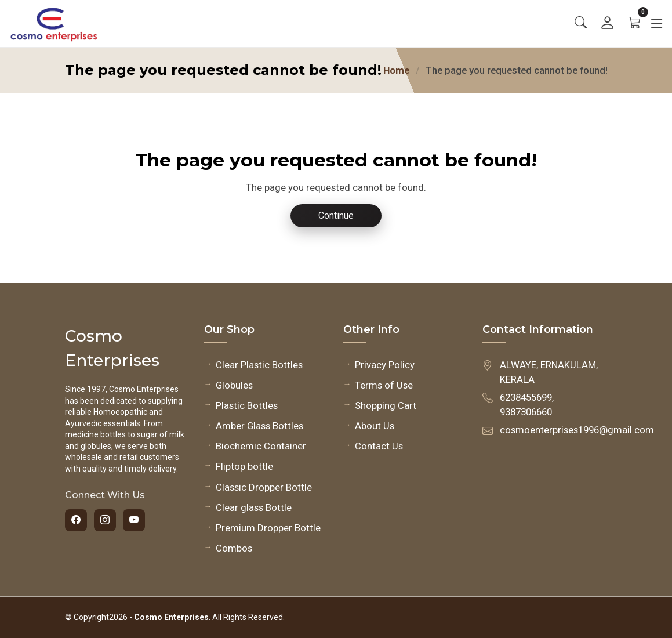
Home (397, 70)
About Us (375, 426)
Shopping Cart (386, 405)
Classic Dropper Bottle (264, 487)
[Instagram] (105, 520)
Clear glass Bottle (254, 507)
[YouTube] (134, 520)
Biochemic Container (261, 446)
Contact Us (379, 446)
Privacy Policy (385, 365)
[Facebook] (76, 520)
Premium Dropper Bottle (268, 528)
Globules (234, 385)
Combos (234, 548)
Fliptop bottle (244, 466)
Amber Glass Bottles (259, 426)
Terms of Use (384, 385)
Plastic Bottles (247, 405)
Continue (336, 215)
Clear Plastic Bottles (259, 365)
